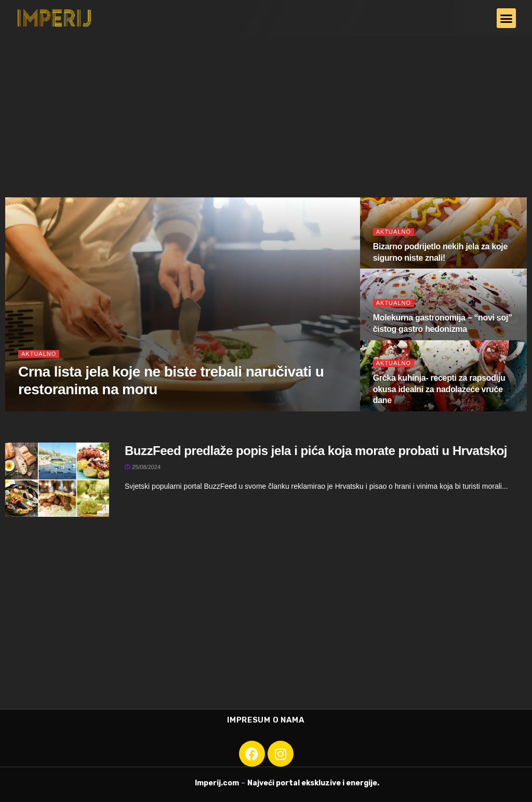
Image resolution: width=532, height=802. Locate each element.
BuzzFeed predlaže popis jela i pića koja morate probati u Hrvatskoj (316, 451)
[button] (507, 18)
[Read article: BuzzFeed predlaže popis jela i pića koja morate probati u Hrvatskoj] (57, 480)
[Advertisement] (266, 114)
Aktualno (39, 354)
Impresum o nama (266, 720)
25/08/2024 (143, 467)
